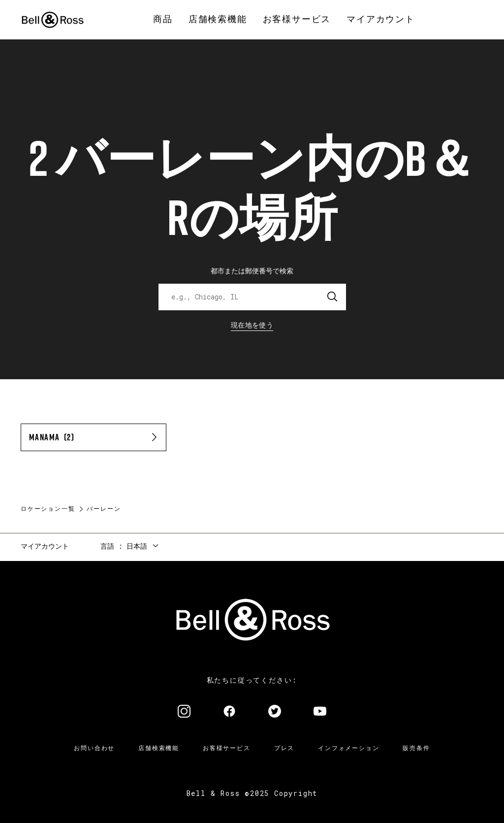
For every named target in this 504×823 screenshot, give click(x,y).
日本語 (137, 546)
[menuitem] (163, 20)
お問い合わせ (94, 748)
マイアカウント (45, 546)
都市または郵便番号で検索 (252, 271)
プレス (284, 748)
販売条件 (416, 748)
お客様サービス (227, 748)
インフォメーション (348, 748)
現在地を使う (252, 325)
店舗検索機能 (159, 748)
